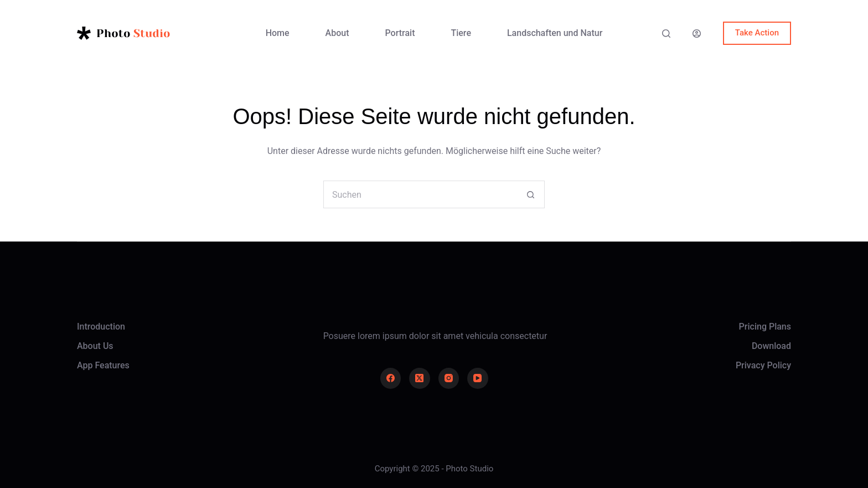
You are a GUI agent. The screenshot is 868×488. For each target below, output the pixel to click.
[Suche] (666, 34)
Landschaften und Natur (555, 33)
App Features (103, 365)
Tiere (461, 33)
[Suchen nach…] (420, 194)
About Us (95, 346)
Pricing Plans (765, 327)
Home (278, 33)
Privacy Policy (763, 365)
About (337, 33)
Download (771, 346)
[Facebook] (391, 378)
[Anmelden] (697, 34)
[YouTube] (478, 378)
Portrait (400, 33)
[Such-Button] (531, 194)
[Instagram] (449, 378)
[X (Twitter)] (420, 378)
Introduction (101, 327)
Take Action (757, 33)
